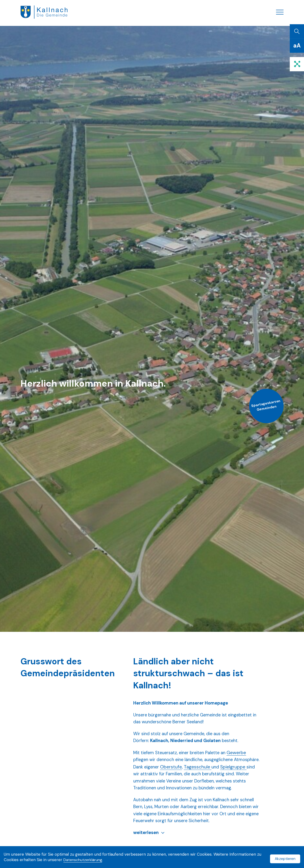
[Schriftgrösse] (297, 50)
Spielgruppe (146, 779)
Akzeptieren (284, 858)
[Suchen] (297, 36)
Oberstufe (200, 772)
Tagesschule (227, 772)
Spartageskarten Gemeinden (262, 413)
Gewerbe (241, 758)
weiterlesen (146, 847)
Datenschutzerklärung (89, 861)
